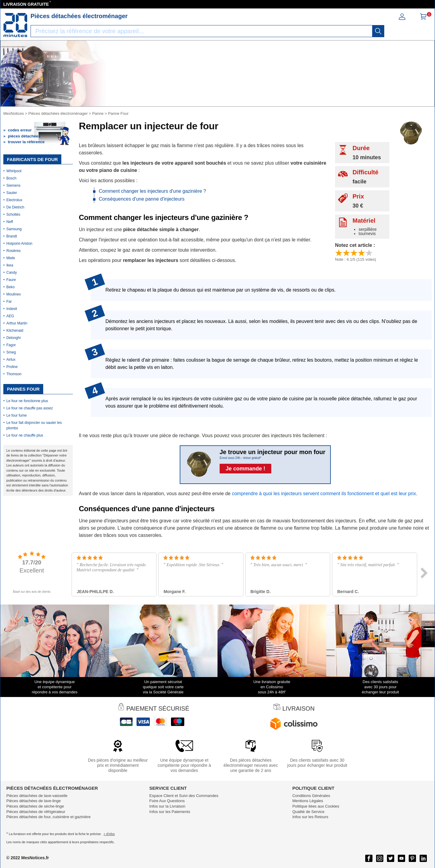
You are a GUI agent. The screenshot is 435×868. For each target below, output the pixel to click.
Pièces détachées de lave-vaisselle (37, 796)
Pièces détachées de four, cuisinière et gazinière (48, 817)
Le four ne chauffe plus (25, 435)
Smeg (11, 352)
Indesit (12, 309)
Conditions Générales (311, 796)
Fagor (11, 345)
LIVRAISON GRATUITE (26, 4)
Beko (10, 287)
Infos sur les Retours (310, 817)
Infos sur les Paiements (170, 812)
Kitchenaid (15, 331)
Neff (10, 222)
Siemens (13, 186)
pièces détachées (24, 136)
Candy (12, 273)
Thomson (14, 374)
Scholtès (13, 215)
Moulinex (14, 294)
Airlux (11, 360)
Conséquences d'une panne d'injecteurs (142, 199)
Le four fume (16, 415)
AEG (10, 316)
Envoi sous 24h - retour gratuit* (240, 458)
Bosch (11, 178)
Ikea (10, 265)
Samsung (14, 229)
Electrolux (14, 200)
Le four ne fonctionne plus (27, 401)
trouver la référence (26, 142)
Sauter (12, 193)
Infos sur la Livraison (167, 806)
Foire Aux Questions (167, 801)
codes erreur (20, 130)
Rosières (13, 251)
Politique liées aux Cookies (316, 806)
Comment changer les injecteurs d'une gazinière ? (152, 191)
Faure (11, 280)
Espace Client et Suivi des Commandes (184, 796)
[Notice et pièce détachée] (15, 25)
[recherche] (378, 31)
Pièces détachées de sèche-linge (35, 806)
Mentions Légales (308, 801)
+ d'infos (109, 834)
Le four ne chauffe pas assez (30, 408)
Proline (12, 367)
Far (9, 302)
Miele (11, 258)
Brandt (12, 236)
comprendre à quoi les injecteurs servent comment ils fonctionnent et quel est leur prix (324, 494)
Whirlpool (14, 171)
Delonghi (13, 338)
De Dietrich (15, 207)
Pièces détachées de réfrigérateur (36, 812)
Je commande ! (245, 469)
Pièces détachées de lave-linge (34, 801)
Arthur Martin (17, 323)
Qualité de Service (308, 812)
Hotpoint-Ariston (19, 244)
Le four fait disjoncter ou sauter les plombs (34, 425)
